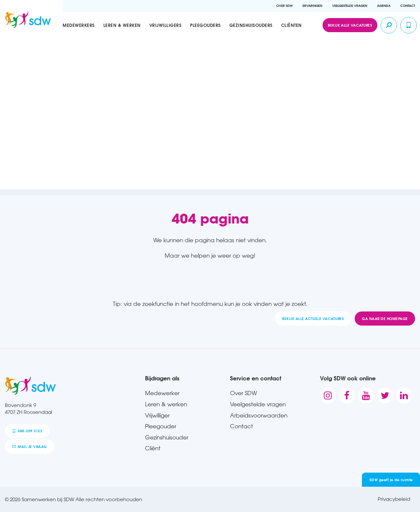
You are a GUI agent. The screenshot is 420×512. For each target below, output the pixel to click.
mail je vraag (29, 447)
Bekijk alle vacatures (350, 25)
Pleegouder (161, 426)
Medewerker (162, 393)
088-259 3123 (27, 431)
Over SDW (284, 6)
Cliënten (292, 25)
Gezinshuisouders (251, 25)
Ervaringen (312, 6)
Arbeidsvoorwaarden (259, 415)
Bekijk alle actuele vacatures (313, 319)
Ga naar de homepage (385, 319)
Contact (408, 6)
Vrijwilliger (157, 415)
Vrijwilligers (166, 25)
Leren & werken (122, 25)
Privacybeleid (394, 499)
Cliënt (153, 448)
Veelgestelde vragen (350, 6)
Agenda (384, 6)
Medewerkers (79, 25)
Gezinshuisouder (167, 437)
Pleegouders (205, 25)
